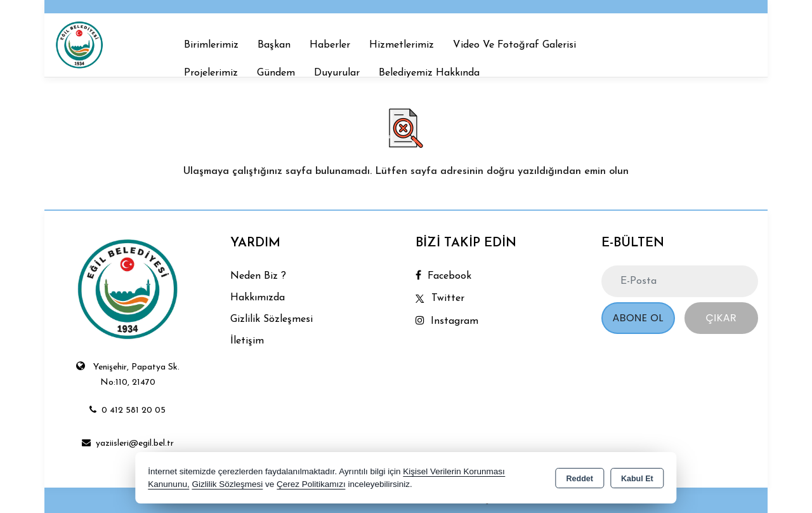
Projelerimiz (211, 73)
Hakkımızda (258, 298)
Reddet (580, 479)
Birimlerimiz (211, 45)
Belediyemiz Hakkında (429, 73)
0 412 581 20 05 (128, 410)
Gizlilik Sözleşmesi (272, 319)
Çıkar (721, 318)
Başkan (274, 45)
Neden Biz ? (258, 276)
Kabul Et (637, 479)
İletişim (247, 341)
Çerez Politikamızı (311, 484)
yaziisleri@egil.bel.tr (128, 443)
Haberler (330, 45)
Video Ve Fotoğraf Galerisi (514, 45)
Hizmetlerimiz (402, 45)
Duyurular (337, 73)
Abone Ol (638, 318)
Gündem (276, 73)
